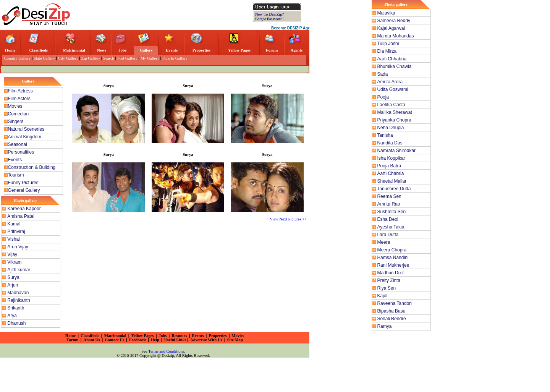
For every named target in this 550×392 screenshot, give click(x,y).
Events (172, 50)
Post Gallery (127, 58)
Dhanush (16, 323)
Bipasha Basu (391, 311)
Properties (201, 50)
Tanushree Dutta (394, 189)
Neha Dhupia (390, 128)
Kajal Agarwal (391, 28)
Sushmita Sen (391, 212)
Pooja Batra (389, 166)
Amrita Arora (390, 82)
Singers (16, 121)
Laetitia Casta (391, 105)
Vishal (13, 239)
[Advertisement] (163, 15)
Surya (13, 277)
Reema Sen (389, 196)
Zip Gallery (91, 58)
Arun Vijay (18, 247)
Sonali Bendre (391, 319)
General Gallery (24, 190)
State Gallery (44, 58)
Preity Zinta (389, 280)
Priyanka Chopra (394, 120)
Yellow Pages (239, 50)
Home (10, 50)
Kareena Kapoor (24, 209)
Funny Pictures (23, 183)
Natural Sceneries (26, 129)
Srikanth (16, 308)
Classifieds (38, 50)
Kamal (14, 224)
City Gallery (68, 58)
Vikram (14, 262)
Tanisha (385, 135)
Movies (15, 106)
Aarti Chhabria (392, 59)
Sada (382, 74)
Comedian (19, 114)
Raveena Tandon (394, 303)
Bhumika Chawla (394, 66)
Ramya (384, 326)
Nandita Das (390, 143)
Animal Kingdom (25, 137)
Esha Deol (387, 219)
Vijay (12, 254)
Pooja (383, 97)
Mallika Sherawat (394, 112)
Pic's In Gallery (175, 58)
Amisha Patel (21, 216)
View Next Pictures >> (288, 219)
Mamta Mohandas (395, 36)
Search (109, 58)
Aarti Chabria (390, 173)
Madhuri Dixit (390, 273)
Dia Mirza (387, 51)
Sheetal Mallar (392, 181)
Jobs (122, 50)
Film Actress (20, 91)
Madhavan (18, 293)
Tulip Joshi (388, 44)
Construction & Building (32, 167)
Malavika (386, 13)
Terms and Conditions (166, 351)
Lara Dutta (388, 235)
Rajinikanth (19, 300)
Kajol (382, 296)
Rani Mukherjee (393, 265)
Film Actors (19, 99)
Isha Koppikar (391, 158)
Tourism (16, 175)
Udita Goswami (392, 89)
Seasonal (18, 144)
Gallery (146, 50)
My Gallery (150, 58)
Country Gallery (17, 58)
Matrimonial (74, 50)
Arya (12, 316)
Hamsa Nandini (393, 258)
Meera (383, 242)
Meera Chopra (392, 250)
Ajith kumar (19, 270)
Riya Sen (386, 288)
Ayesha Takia (391, 227)
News (102, 50)
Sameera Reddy (394, 21)
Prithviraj (16, 232)
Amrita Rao (388, 204)
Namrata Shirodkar (396, 151)
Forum (272, 50)
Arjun (13, 285)
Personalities (21, 152)
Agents (297, 50)
